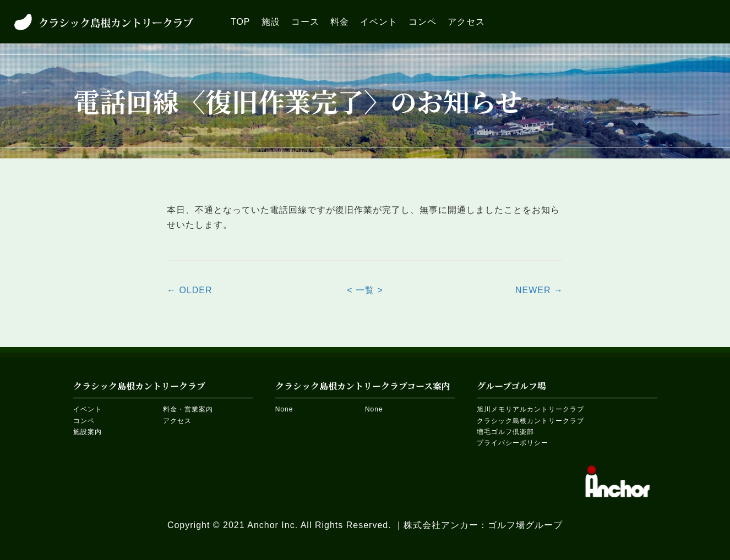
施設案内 (88, 432)
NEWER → (539, 290)
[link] (241, 22)
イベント (88, 409)
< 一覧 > (365, 290)
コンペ (84, 421)
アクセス (177, 421)
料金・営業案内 (188, 409)
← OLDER (190, 290)
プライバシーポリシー (513, 443)
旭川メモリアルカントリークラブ (530, 409)
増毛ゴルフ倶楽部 (505, 432)
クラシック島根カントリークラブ (530, 421)
